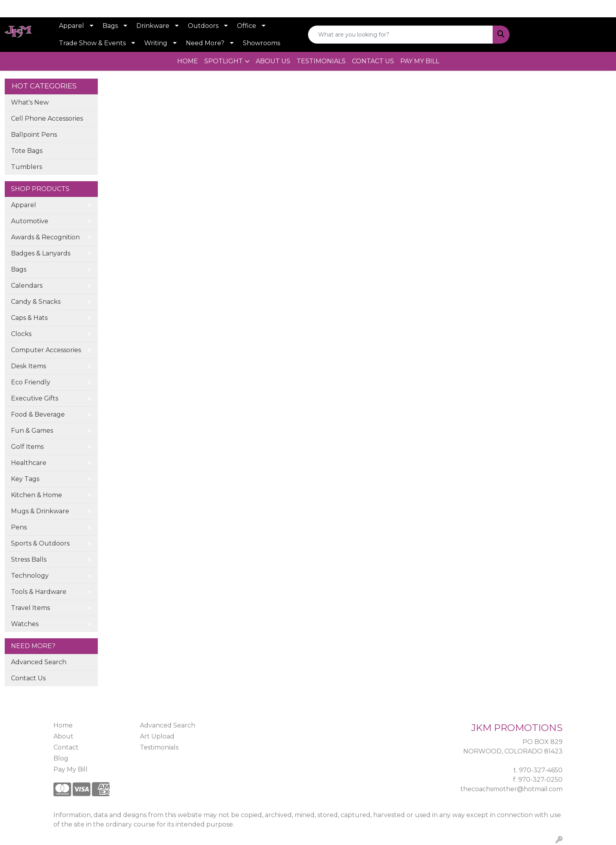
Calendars (27, 286)
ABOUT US (273, 61)
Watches (25, 624)
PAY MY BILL (420, 61)
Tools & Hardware (39, 592)
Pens (19, 527)
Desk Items (28, 366)
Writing (156, 43)
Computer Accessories (46, 350)
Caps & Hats (29, 318)
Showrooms (261, 43)
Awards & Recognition (45, 237)
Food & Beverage (38, 414)
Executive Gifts (35, 398)
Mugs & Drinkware (40, 511)
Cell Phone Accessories (47, 118)
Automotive (30, 221)
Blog (61, 758)
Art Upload (157, 736)
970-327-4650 (541, 770)
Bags (110, 26)
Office (247, 26)
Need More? (205, 43)
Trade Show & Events (92, 43)
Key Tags (25, 479)
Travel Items (30, 608)
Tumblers (27, 167)
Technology (30, 576)
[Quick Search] (401, 35)
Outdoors (203, 26)
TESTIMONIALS (321, 61)
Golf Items (27, 447)
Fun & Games (32, 431)
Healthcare (29, 463)
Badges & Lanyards (41, 253)
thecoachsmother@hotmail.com (511, 789)
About (63, 736)
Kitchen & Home (37, 495)
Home (63, 725)
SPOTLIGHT (224, 61)
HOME (188, 61)
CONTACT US (373, 61)
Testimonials (159, 747)
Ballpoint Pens (34, 135)
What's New (30, 102)
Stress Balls (29, 559)
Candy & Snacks (36, 302)
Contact (66, 747)
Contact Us (28, 678)
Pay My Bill (71, 769)
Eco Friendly (31, 382)
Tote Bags (27, 151)
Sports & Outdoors (40, 543)
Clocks (21, 334)
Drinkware (153, 26)
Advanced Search (39, 662)
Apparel (71, 26)
